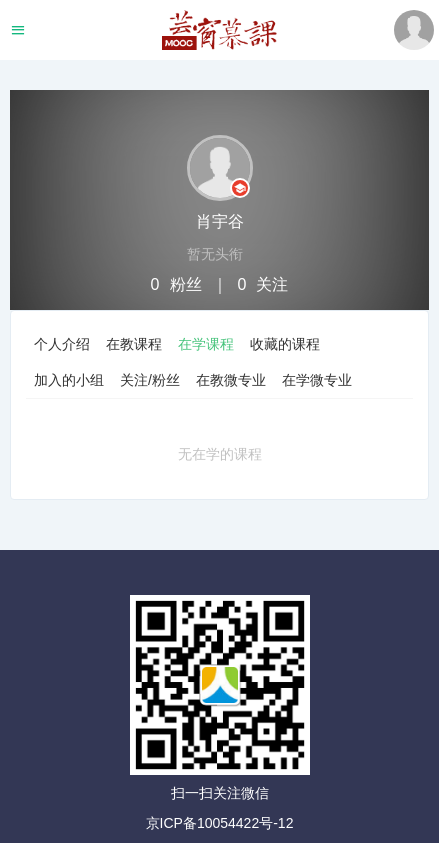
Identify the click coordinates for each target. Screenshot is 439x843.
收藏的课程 (285, 344)
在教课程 (134, 344)
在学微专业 (317, 380)
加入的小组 (69, 380)
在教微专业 (231, 380)
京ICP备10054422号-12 (220, 823)
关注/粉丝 (150, 380)
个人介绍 (62, 344)
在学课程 (206, 344)
